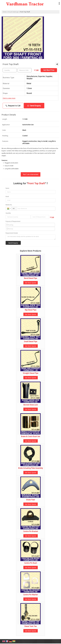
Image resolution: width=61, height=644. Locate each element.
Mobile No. (9, 205)
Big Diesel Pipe (31, 310)
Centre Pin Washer (31, 595)
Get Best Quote (31, 283)
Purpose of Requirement (13, 221)
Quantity (8, 213)
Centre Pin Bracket (31, 531)
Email (7, 196)
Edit (36, 70)
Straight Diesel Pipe (31, 373)
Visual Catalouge (13, 12)
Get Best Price (49, 70)
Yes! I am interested (31, 174)
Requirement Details (12, 233)
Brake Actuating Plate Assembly (31, 468)
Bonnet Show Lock (31, 405)
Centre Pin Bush (31, 563)
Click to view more (9, 98)
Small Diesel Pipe (31, 342)
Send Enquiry (34, 106)
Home (5, 12)
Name (7, 188)
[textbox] (25, 70)
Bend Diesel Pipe (30, 278)
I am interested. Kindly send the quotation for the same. (30, 237)
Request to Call (13, 106)
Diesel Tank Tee (30, 626)
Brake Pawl (31, 500)
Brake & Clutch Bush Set (31, 436)
